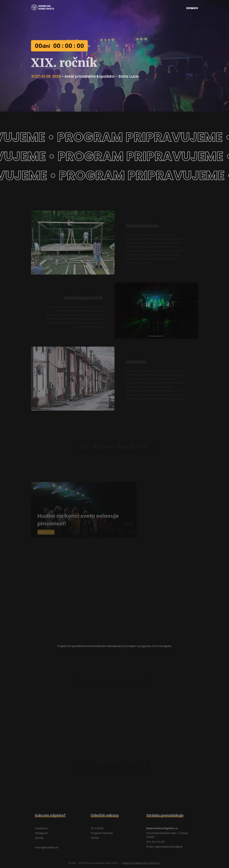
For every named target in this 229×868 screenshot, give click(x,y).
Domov (192, 8)
